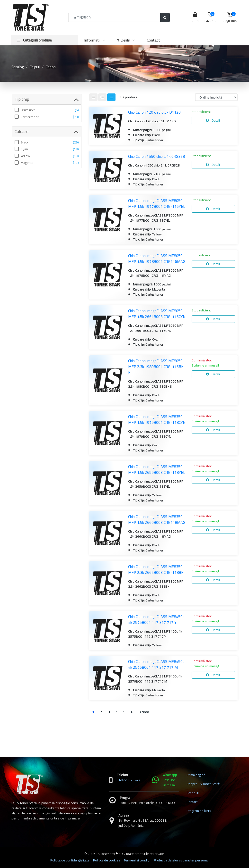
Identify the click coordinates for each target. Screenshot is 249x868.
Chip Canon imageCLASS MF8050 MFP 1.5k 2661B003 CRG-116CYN (157, 314)
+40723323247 (129, 780)
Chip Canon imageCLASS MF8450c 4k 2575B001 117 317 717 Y (156, 619)
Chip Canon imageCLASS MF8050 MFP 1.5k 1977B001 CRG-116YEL (157, 203)
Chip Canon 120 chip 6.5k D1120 (154, 112)
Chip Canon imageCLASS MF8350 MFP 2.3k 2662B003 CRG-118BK (156, 569)
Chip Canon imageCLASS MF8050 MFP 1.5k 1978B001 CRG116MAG (157, 259)
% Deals (124, 40)
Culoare (47, 132)
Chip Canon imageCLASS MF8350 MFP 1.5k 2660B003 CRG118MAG (157, 519)
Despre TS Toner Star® (203, 784)
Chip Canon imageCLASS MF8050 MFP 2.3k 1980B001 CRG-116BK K (156, 367)
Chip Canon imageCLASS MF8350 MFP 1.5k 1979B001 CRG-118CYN (157, 419)
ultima (144, 712)
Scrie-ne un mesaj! (205, 365)
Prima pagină (196, 775)
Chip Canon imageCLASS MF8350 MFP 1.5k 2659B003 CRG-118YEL (157, 469)
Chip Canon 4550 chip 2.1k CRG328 (156, 156)
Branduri (193, 793)
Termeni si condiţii (137, 860)
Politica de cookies (107, 860)
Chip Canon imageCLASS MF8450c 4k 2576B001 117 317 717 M (156, 664)
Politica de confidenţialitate (70, 860)
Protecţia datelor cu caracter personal (181, 860)
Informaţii (92, 40)
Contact (153, 40)
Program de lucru (199, 811)
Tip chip (47, 99)
